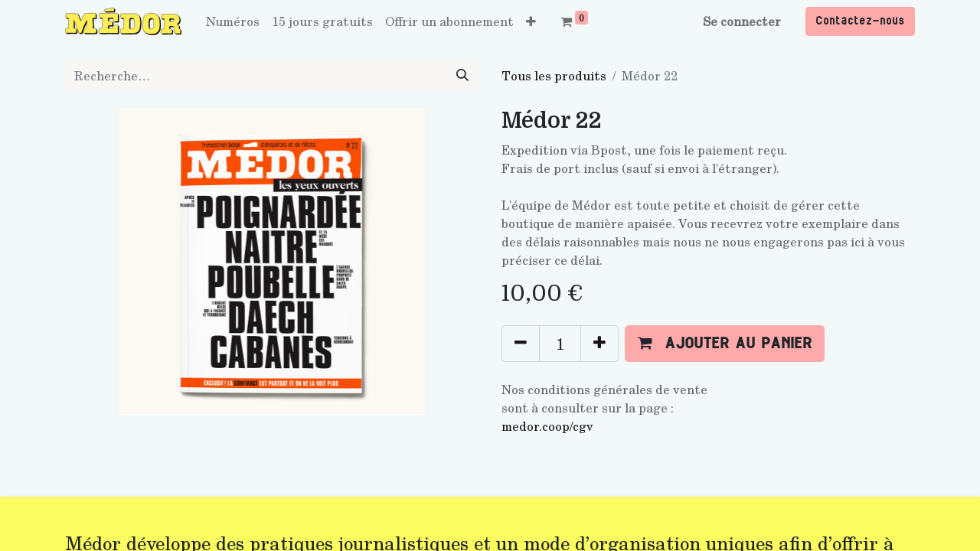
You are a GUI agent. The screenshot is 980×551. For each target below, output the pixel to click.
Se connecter (742, 21)
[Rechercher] (462, 76)
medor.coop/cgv (547, 426)
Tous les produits (554, 75)
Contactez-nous (860, 21)
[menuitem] (233, 21)
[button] (531, 21)
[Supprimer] (521, 344)
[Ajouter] (599, 344)
